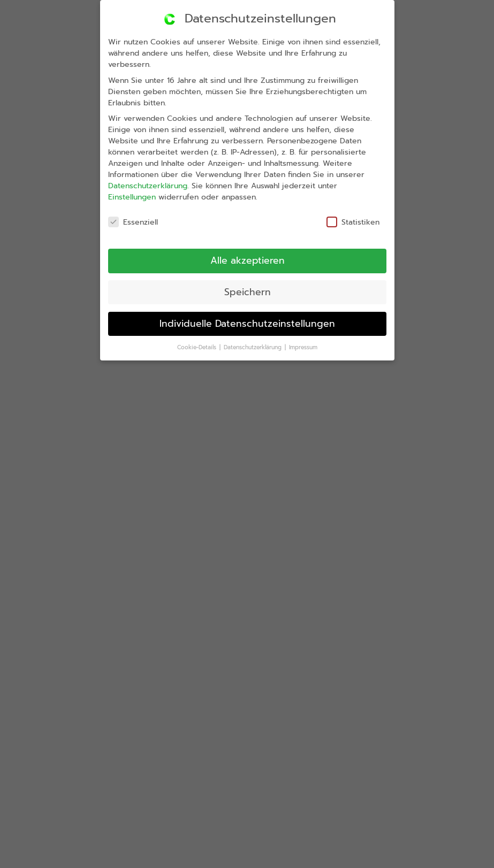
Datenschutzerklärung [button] (256, 346)
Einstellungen (123, 205)
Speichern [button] (245, 291)
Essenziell (126, 230)
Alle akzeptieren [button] (242, 260)
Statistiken (345, 214)
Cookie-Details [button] (200, 350)
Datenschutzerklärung (138, 193)
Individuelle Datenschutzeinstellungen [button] (247, 323)
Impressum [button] (305, 343)
